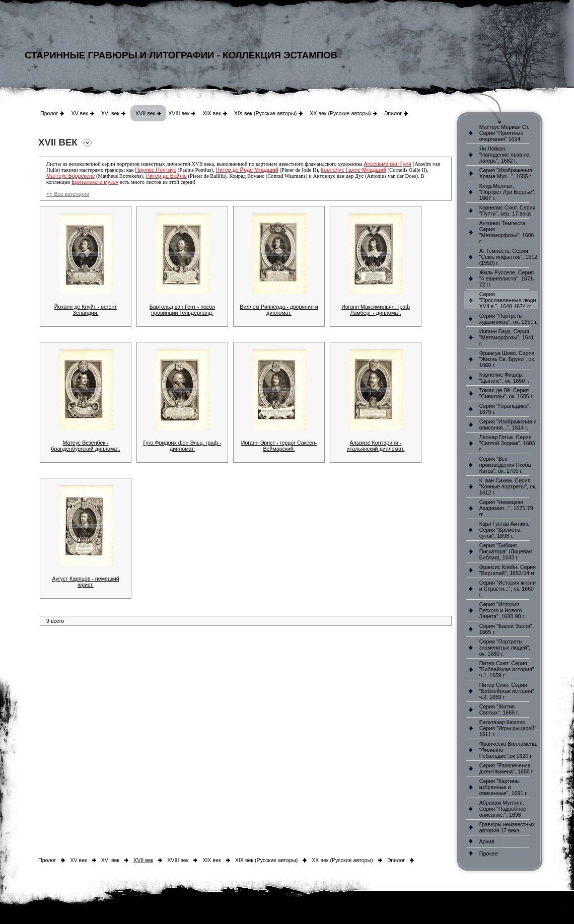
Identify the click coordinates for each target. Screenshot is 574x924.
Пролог (49, 113)
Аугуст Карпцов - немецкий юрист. (85, 582)
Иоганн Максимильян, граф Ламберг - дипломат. (376, 310)
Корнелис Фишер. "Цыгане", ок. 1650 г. (504, 378)
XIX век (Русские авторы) (265, 113)
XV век (79, 113)
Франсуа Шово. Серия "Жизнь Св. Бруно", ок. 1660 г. (507, 359)
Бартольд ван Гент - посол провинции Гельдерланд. (183, 310)
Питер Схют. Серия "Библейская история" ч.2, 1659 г (507, 691)
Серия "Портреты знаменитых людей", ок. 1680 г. (505, 648)
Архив (487, 841)
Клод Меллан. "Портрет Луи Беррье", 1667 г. (508, 192)
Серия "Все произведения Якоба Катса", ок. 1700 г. (505, 465)
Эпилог (393, 113)
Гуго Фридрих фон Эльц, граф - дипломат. (183, 446)
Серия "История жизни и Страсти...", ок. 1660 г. (508, 589)
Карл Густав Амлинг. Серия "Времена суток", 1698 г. (505, 530)
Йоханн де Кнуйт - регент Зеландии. (86, 310)
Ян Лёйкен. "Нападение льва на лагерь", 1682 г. (505, 155)
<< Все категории (68, 194)
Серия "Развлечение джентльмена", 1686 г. (507, 768)
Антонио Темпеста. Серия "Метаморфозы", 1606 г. (507, 232)
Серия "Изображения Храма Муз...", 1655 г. (506, 173)
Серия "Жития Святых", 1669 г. (499, 709)
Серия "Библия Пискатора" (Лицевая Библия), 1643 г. (506, 551)
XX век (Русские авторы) (340, 113)
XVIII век (179, 113)
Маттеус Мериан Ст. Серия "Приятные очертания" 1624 (505, 133)
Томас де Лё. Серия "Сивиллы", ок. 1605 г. (507, 393)
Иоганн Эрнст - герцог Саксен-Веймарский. (279, 446)
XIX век (211, 113)
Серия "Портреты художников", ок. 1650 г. (509, 319)
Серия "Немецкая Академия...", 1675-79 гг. (506, 508)
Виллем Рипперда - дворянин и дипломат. (279, 310)
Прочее (489, 854)
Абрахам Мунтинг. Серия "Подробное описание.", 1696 (503, 809)
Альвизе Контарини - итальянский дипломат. (376, 446)
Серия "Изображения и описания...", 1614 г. (508, 424)
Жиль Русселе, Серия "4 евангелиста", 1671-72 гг (507, 278)
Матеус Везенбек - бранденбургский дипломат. (85, 446)
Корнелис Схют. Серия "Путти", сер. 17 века (508, 210)
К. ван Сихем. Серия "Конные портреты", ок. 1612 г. (508, 486)
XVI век (110, 113)
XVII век (145, 113)
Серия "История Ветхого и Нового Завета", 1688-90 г (502, 610)
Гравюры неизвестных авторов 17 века (507, 827)
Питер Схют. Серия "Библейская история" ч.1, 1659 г (507, 669)
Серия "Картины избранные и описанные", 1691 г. (504, 787)
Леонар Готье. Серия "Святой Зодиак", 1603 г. (507, 443)
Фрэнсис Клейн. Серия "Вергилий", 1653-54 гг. (508, 570)
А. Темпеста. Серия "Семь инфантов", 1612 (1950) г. (508, 257)
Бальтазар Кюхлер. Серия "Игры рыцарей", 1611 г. (509, 728)
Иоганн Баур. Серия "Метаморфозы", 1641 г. (507, 337)
